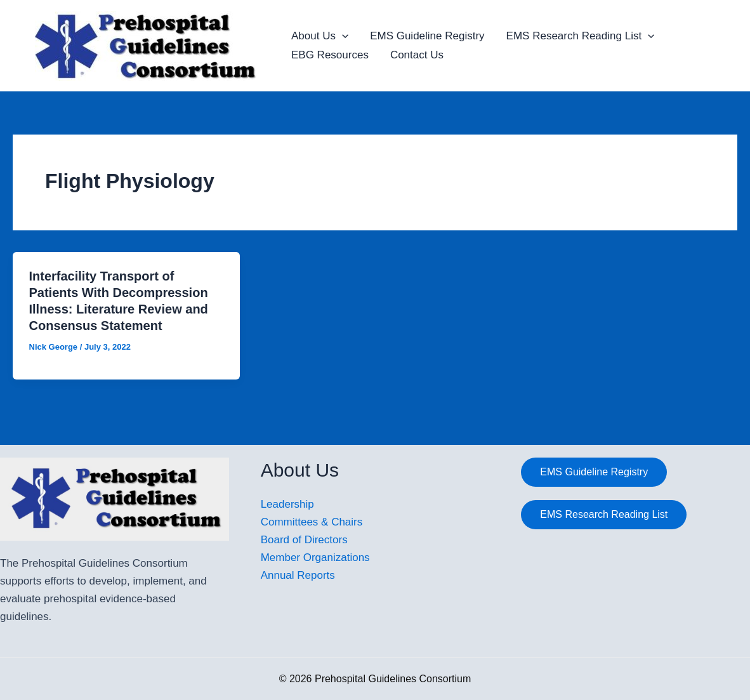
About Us (320, 36)
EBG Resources (330, 55)
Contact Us (417, 55)
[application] (342, 36)
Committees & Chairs (312, 522)
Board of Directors (304, 540)
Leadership (287, 504)
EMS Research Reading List (581, 36)
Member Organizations (315, 558)
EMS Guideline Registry (427, 36)
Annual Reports (298, 575)
